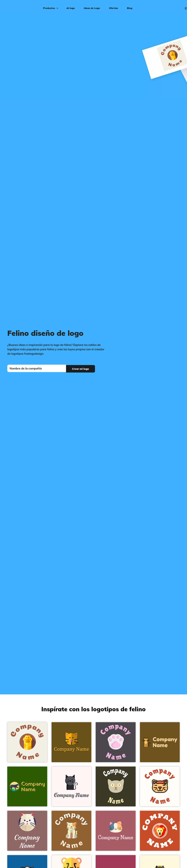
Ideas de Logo (91, 7)
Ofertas (113, 7)
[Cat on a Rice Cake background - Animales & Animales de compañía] (27, 742)
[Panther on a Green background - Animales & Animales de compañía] (27, 787)
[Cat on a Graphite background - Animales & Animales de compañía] (116, 787)
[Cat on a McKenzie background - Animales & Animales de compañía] (72, 831)
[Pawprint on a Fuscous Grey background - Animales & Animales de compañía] (116, 742)
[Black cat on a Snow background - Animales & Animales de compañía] (72, 787)
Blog (129, 7)
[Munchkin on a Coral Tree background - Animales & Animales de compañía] (116, 831)
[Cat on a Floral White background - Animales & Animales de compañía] (160, 787)
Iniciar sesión (173, 7)
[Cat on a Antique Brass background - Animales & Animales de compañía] (72, 742)
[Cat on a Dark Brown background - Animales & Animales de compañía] (160, 742)
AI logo (70, 7)
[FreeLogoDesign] (22, 7)
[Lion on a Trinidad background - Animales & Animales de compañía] (160, 831)
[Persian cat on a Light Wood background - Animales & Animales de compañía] (27, 831)
